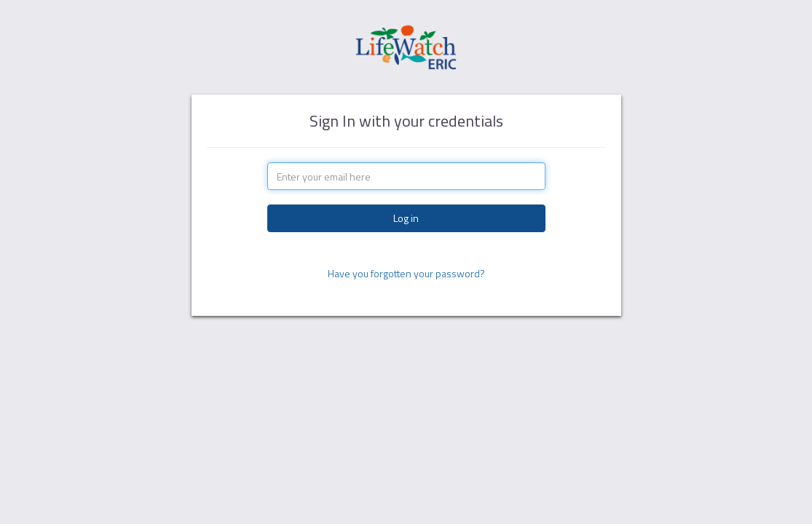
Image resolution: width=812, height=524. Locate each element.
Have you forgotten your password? (406, 273)
